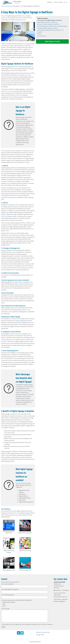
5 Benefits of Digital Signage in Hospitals (47, 28)
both (3, 606)
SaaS (3, 604)
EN (65, 2)
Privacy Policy (46, 632)
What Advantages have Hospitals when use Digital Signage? (52, 26)
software (23, 392)
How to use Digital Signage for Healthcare (49, 24)
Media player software (8, 602)
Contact (61, 2)
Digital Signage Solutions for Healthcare (47, 22)
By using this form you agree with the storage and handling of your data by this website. (27, 624)
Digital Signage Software (28, 513)
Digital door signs (12, 215)
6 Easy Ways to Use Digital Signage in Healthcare (50, 20)
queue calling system (22, 321)
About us (39, 632)
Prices (56, 2)
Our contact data (42, 36)
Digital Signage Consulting (52, 42)
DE (66, 2)
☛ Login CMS (40, 635)
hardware (19, 394)
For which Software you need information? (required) (16, 600)
